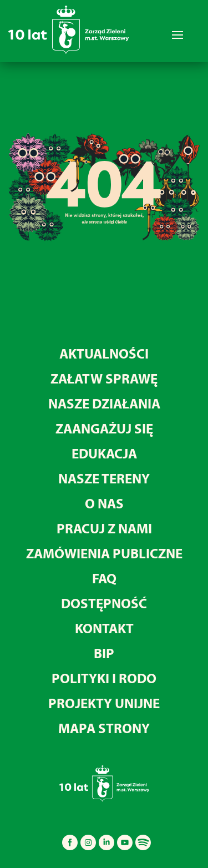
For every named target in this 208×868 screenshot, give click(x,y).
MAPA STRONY (104, 728)
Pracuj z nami (104, 528)
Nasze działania (104, 403)
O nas (104, 503)
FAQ (104, 578)
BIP (104, 653)
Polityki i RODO (104, 678)
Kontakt (104, 628)
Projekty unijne (104, 703)
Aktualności (104, 353)
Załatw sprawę (104, 378)
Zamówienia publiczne (104, 553)
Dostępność (104, 603)
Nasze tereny (104, 478)
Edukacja (104, 453)
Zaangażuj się (104, 428)
